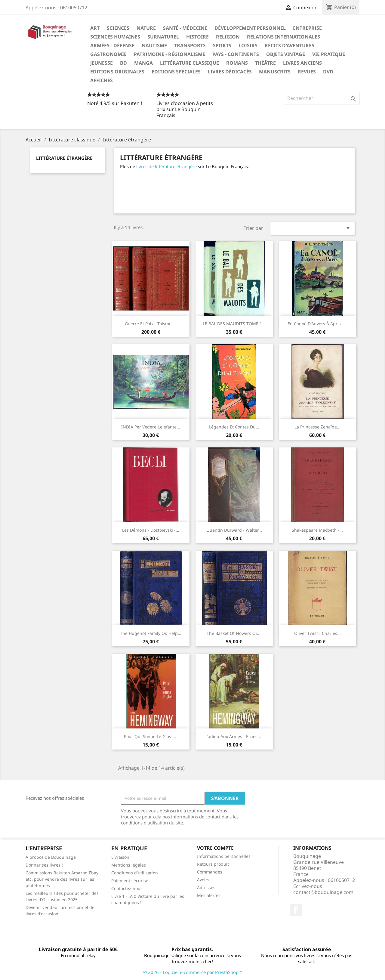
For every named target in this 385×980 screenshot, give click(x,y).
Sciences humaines (115, 37)
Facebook (296, 910)
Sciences (118, 28)
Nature (146, 28)
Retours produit (213, 864)
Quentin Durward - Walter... (234, 530)
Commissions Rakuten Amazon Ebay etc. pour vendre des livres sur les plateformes (62, 879)
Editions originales (117, 72)
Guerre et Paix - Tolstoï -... (151, 324)
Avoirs (203, 880)
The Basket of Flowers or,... (234, 633)
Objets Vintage (286, 54)
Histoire (197, 37)
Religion (228, 37)
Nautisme (154, 45)
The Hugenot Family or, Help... (151, 633)
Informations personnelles (224, 856)
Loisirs (248, 45)
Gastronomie (108, 54)
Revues (307, 72)
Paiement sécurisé (130, 881)
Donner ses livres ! (44, 865)
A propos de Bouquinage (51, 857)
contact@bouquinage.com (323, 892)
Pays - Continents (236, 54)
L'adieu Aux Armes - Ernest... (234, 736)
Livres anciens (302, 63)
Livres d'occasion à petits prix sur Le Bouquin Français (185, 109)
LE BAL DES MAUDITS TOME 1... (234, 324)
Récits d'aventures (290, 45)
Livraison (120, 857)
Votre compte (215, 848)
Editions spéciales (176, 72)
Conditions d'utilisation (135, 873)
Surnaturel (163, 37)
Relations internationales (283, 37)
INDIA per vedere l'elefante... (151, 427)
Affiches (102, 80)
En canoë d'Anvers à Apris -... (317, 324)
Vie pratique (329, 54)
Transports (190, 45)
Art (95, 28)
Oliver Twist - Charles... (317, 633)
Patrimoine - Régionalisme (169, 54)
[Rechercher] (322, 98)
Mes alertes (209, 895)
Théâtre (265, 63)
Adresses (206, 887)
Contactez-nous (127, 888)
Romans (237, 63)
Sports (222, 45)
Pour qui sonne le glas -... (151, 736)
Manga (143, 63)
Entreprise (307, 28)
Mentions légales (129, 865)
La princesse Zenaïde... (317, 427)
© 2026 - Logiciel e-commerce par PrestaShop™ (193, 972)
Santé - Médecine (185, 28)
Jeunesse (102, 63)
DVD (328, 72)
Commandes (210, 872)
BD (123, 63)
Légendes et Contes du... (234, 427)
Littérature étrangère (64, 158)
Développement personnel (250, 28)
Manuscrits (275, 72)
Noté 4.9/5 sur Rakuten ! (115, 103)
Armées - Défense (112, 45)
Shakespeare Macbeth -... (317, 530)
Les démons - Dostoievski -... (151, 530)
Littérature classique (189, 63)
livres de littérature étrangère (166, 166)
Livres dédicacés (230, 72)
